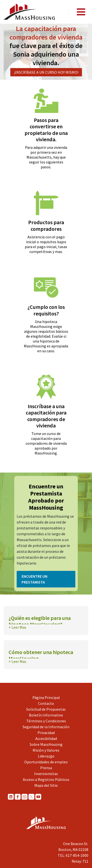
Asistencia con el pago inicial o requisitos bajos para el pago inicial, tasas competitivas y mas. (46, 244)
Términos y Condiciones (46, 721)
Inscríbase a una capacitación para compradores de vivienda (46, 416)
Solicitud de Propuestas (46, 709)
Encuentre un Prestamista (34, 579)
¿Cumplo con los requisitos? (46, 310)
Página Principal (46, 697)
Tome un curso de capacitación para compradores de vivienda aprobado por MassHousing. (46, 443)
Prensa (46, 768)
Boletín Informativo (46, 715)
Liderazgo (46, 756)
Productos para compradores (46, 225)
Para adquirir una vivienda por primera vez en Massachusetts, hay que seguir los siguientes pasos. (46, 157)
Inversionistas (46, 774)
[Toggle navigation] (81, 12)
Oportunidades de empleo (46, 762)
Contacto (46, 703)
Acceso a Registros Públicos (46, 779)
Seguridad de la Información (46, 727)
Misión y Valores (46, 750)
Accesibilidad (46, 738)
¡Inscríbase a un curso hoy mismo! (46, 72)
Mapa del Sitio (46, 785)
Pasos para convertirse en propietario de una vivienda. (46, 130)
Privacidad (46, 733)
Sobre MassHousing (46, 744)
